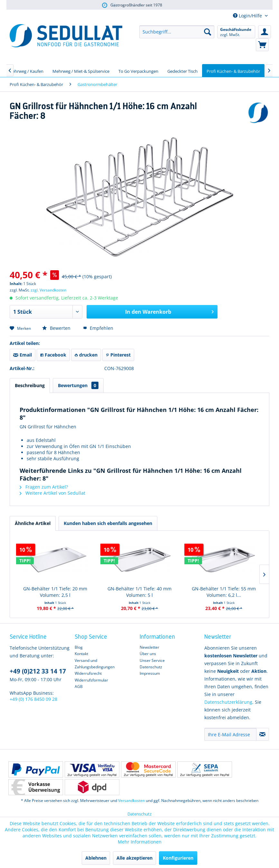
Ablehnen (96, 858)
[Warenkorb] (262, 45)
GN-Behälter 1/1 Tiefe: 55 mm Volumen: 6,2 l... (224, 592)
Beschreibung (30, 385)
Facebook (53, 355)
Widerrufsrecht (88, 673)
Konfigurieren (178, 858)
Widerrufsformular (91, 680)
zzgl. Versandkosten (48, 290)
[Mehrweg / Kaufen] (26, 71)
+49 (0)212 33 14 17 (38, 671)
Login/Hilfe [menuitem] (248, 16)
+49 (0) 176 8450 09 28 (33, 699)
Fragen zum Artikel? (44, 487)
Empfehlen (98, 328)
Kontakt (81, 654)
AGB (79, 687)
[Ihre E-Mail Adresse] (230, 734)
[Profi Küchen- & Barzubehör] (233, 71)
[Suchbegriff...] (177, 32)
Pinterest (118, 355)
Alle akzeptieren (135, 858)
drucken (86, 355)
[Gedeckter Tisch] (182, 71)
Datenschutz (151, 667)
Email (23, 355)
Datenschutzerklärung (228, 702)
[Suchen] (208, 32)
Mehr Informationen (140, 842)
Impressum (150, 673)
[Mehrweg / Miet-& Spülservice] (81, 71)
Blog (79, 647)
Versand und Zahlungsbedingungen (95, 664)
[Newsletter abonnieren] (263, 734)
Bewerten (57, 328)
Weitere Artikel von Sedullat (52, 493)
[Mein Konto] (265, 32)
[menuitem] (177, 32)
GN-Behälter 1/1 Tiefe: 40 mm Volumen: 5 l (139, 592)
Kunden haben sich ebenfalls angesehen (108, 523)
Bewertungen (78, 385)
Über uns (148, 654)
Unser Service (152, 660)
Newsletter (149, 647)
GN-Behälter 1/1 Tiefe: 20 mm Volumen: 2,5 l (55, 592)
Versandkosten (131, 801)
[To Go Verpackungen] (138, 71)
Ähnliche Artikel (33, 523)
